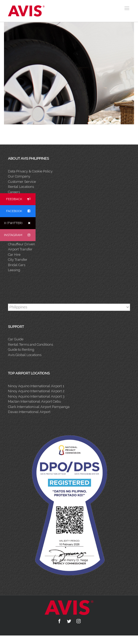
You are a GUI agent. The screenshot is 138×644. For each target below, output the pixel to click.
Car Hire (14, 255)
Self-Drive (16, 239)
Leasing (14, 270)
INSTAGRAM (20, 235)
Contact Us (16, 197)
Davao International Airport (29, 412)
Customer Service (22, 182)
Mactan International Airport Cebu (34, 401)
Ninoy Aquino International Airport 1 (36, 386)
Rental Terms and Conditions (31, 344)
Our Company (19, 176)
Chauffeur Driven (21, 244)
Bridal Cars (17, 265)
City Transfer (18, 260)
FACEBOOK (21, 211)
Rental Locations (21, 187)
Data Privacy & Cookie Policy (30, 171)
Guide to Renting (21, 350)
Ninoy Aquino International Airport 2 (36, 391)
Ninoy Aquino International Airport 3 (36, 396)
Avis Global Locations (25, 355)
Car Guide (16, 339)
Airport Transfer (20, 249)
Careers (14, 192)
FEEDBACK (21, 199)
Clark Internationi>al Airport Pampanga (39, 407)
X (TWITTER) (20, 223)
